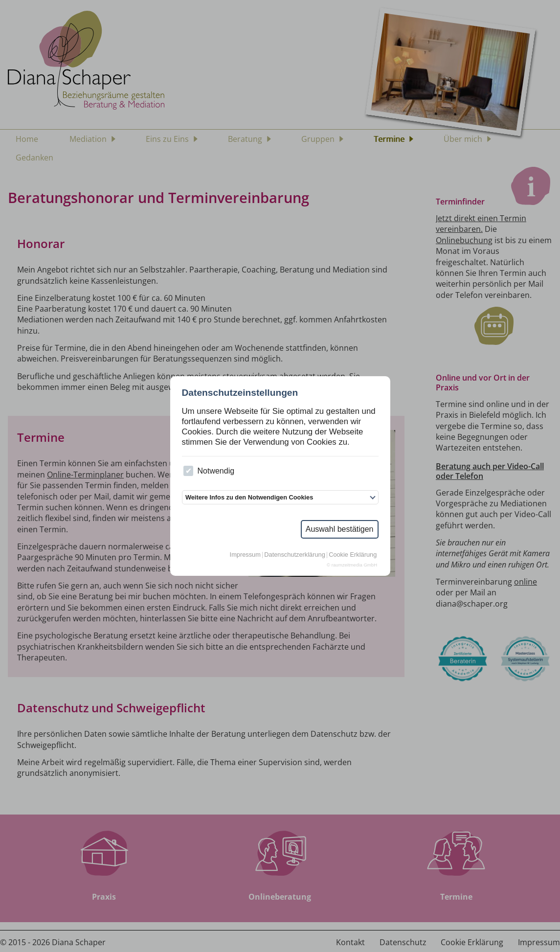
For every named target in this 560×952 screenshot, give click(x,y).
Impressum (245, 555)
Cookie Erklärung (353, 555)
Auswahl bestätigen (340, 529)
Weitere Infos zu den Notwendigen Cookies (249, 497)
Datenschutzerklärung (294, 555)
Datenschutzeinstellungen (240, 393)
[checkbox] (189, 471)
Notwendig (209, 471)
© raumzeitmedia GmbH (352, 565)
